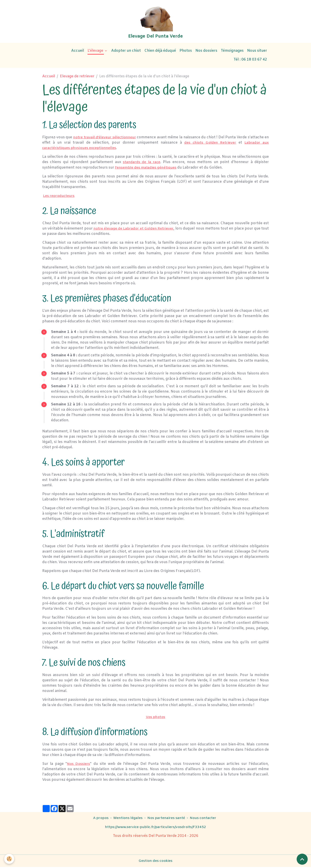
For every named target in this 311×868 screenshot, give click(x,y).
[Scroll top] (302, 859)
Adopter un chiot (126, 52)
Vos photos (156, 718)
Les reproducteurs (59, 197)
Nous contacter (204, 819)
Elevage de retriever (77, 78)
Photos (186, 52)
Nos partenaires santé (166, 819)
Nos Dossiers (79, 765)
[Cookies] (9, 859)
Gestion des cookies (156, 862)
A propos (100, 819)
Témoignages (232, 52)
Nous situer (257, 52)
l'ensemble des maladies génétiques (146, 169)
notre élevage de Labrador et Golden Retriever (134, 230)
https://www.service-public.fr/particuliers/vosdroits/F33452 (155, 828)
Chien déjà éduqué (160, 52)
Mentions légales (128, 819)
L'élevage (96, 52)
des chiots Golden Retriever (210, 144)
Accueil (78, 52)
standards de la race (142, 163)
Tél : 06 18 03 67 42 (250, 61)
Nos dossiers (206, 52)
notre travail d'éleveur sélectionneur (105, 139)
